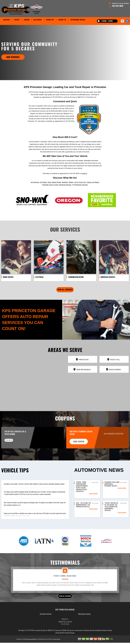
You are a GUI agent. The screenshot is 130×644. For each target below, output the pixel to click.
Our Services (13, 57)
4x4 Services (35, 190)
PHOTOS (17, 20)
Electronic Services (81, 193)
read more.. (94, 502)
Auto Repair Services (46, 623)
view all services (65, 297)
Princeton (82, 367)
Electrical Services (65, 193)
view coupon (14, 449)
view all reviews (65, 604)
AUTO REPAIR (37, 20)
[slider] (65, 587)
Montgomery (114, 377)
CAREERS (27, 20)
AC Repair (43, 190)
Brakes (71, 190)
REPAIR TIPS (50, 20)
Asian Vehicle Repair (54, 190)
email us (84, 181)
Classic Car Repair (93, 190)
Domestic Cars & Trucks (50, 193)
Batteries (65, 190)
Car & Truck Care (80, 190)
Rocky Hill (114, 367)
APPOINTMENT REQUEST (78, 20)
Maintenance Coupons (84, 623)
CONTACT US (62, 20)
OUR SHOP (6, 20)
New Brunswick (82, 377)
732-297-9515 (118, 6)
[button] (32, 384)
